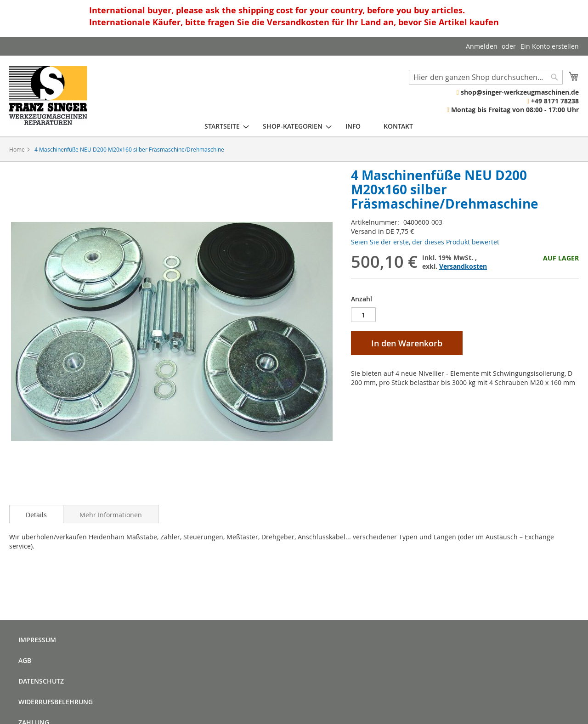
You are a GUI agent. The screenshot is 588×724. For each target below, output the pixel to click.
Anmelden (482, 46)
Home (17, 149)
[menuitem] (222, 126)
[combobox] (486, 77)
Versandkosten (463, 266)
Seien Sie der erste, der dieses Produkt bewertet (425, 242)
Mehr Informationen (111, 515)
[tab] (36, 514)
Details (36, 515)
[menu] (309, 126)
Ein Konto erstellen (550, 46)
